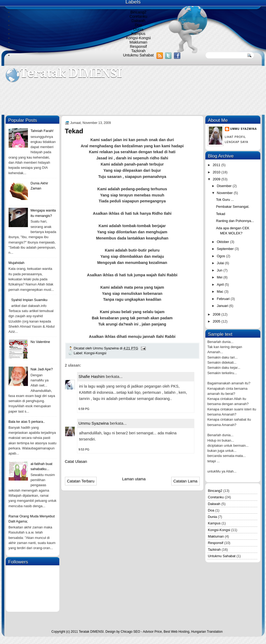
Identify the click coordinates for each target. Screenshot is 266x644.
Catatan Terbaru (81, 481)
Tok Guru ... (225, 200)
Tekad (221, 214)
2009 (217, 179)
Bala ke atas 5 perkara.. (27, 422)
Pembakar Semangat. (233, 207)
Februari (224, 299)
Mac (221, 291)
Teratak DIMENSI (71, 73)
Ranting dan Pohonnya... (235, 221)
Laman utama (134, 479)
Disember (225, 186)
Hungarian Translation (207, 632)
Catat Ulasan (76, 461)
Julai (221, 263)
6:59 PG (84, 409)
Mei (220, 277)
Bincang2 (139, 12)
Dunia (138, 29)
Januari (223, 306)
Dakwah (139, 21)
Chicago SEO (130, 632)
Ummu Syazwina (94, 423)
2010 (217, 172)
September (226, 249)
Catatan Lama (185, 481)
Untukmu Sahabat (138, 55)
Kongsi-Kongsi (138, 38)
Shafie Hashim (92, 376)
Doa (138, 25)
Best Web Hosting (177, 632)
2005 (217, 321)
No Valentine (40, 342)
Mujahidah (17, 263)
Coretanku (139, 16)
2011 (217, 165)
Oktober (223, 242)
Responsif (139, 46)
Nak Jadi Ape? (42, 369)
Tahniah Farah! (42, 131)
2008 (217, 314)
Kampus (138, 34)
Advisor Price (152, 632)
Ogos (221, 256)
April (221, 285)
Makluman (139, 42)
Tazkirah (138, 51)
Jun (220, 270)
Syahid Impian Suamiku (29, 300)
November (225, 193)
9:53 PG (84, 449)
